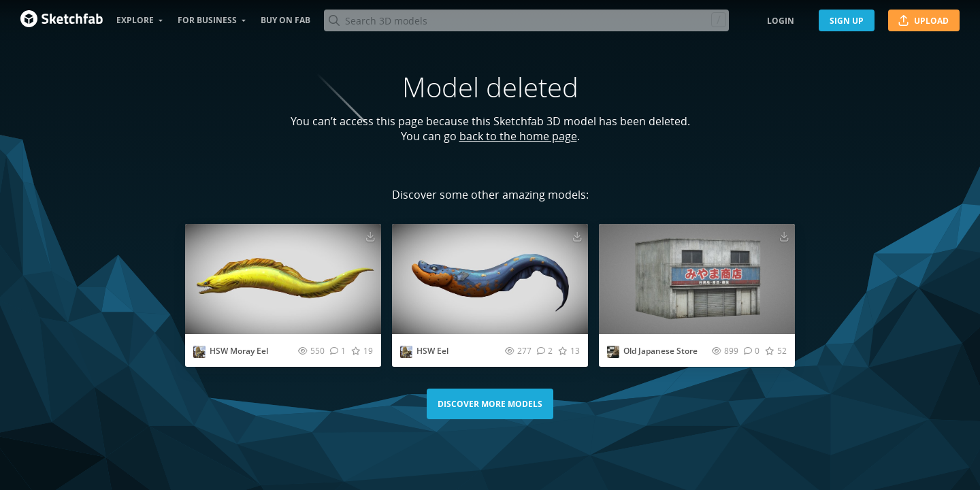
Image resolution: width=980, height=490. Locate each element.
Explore (135, 20)
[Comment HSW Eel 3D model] (545, 350)
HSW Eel (432, 351)
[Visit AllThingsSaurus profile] (199, 352)
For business (207, 20)
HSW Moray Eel (239, 351)
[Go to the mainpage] (62, 20)
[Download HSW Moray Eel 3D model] (370, 236)
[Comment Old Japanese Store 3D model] (752, 350)
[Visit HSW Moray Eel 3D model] (283, 279)
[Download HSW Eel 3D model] (577, 236)
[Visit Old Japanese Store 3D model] (697, 279)
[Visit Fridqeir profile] (613, 352)
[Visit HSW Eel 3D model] (490, 279)
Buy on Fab (285, 20)
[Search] (526, 20)
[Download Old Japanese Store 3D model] (784, 236)
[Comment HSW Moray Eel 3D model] (338, 350)
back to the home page (518, 136)
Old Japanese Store (660, 351)
